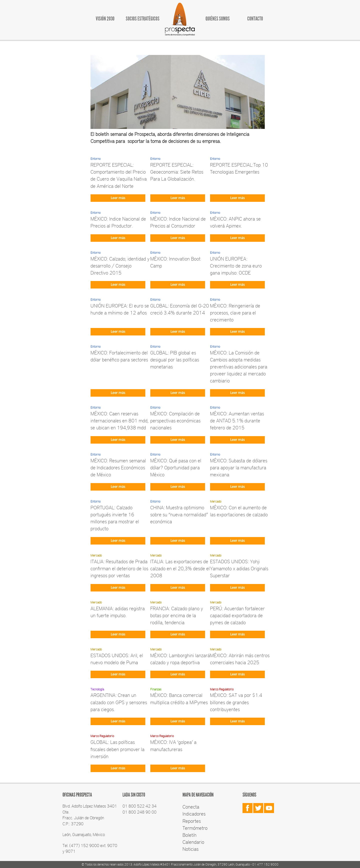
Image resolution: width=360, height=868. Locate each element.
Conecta (191, 807)
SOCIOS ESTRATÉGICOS (143, 19)
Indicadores (194, 814)
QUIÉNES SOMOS (218, 19)
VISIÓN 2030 (105, 19)
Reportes (192, 821)
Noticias (190, 849)
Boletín (189, 835)
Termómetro (195, 828)
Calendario (193, 842)
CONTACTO (255, 19)
